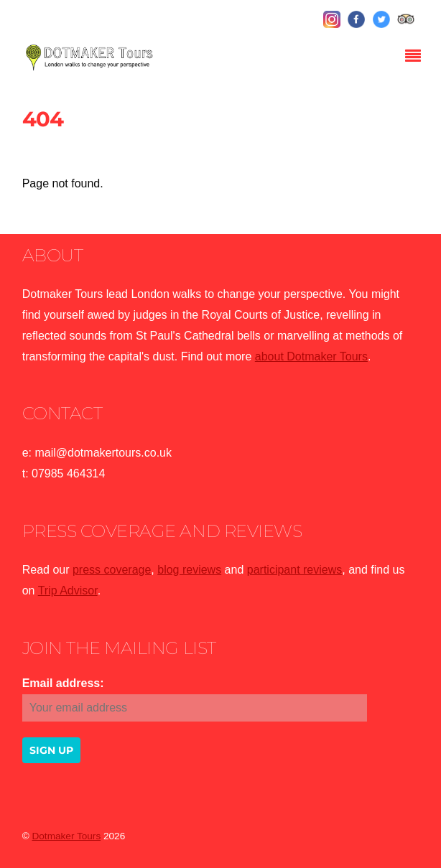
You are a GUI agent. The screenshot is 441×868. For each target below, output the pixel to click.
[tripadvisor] (406, 20)
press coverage (112, 570)
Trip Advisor (68, 591)
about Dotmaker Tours (311, 356)
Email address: (63, 683)
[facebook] (356, 20)
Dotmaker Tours (66, 836)
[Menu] (417, 57)
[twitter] (381, 20)
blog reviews (189, 570)
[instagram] (332, 20)
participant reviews (295, 570)
